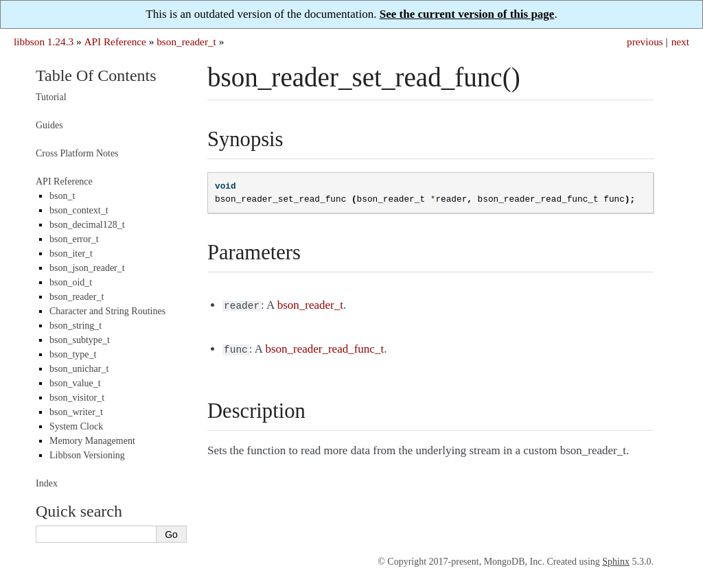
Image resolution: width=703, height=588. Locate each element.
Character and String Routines (107, 311)
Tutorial (51, 97)
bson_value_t (75, 383)
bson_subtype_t (80, 340)
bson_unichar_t (79, 369)
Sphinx (616, 562)
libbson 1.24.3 (44, 42)
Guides (49, 125)
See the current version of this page (467, 14)
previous (645, 42)
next (680, 42)
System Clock (76, 426)
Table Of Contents (96, 75)
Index (47, 483)
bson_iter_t (71, 254)
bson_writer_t (76, 412)
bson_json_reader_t (87, 268)
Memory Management (92, 441)
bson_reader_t (186, 42)
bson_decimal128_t (87, 225)
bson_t (62, 196)
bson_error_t (74, 239)
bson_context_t (79, 210)
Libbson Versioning (87, 455)
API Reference (115, 42)
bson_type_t (73, 354)
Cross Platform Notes (77, 153)
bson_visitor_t (77, 398)
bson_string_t (76, 326)
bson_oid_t (71, 282)
